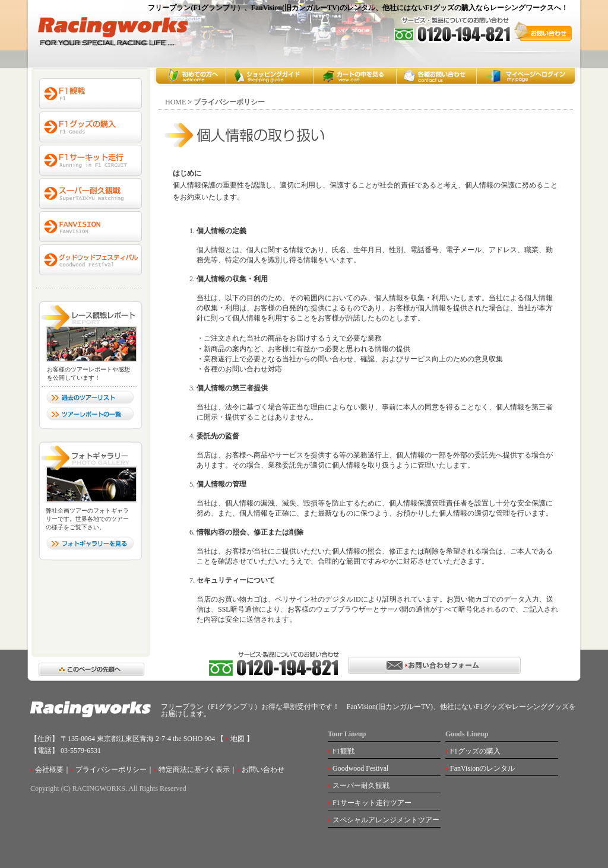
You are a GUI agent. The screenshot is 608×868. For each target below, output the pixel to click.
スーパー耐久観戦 (361, 786)
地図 (237, 739)
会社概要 (49, 770)
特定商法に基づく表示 (194, 770)
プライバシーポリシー (111, 770)
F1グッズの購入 (475, 751)
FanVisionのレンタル (482, 768)
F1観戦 (343, 751)
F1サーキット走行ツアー (372, 803)
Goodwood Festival (360, 768)
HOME (175, 102)
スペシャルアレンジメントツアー (386, 820)
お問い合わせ (263, 770)
